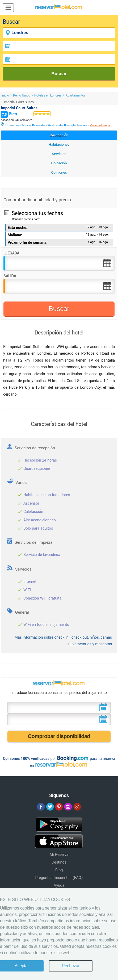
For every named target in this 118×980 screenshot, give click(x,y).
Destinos (59, 862)
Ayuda (59, 885)
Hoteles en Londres (48, 95)
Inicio (5, 95)
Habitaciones (59, 145)
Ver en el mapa (100, 125)
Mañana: (15, 235)
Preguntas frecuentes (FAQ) (59, 878)
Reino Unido (22, 95)
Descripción (59, 135)
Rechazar (71, 966)
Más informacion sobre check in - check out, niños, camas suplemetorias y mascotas (63, 641)
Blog (59, 870)
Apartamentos (76, 95)
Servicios (59, 154)
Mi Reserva (59, 855)
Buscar (59, 74)
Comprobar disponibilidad (59, 736)
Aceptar (22, 966)
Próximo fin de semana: (28, 243)
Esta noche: (18, 228)
